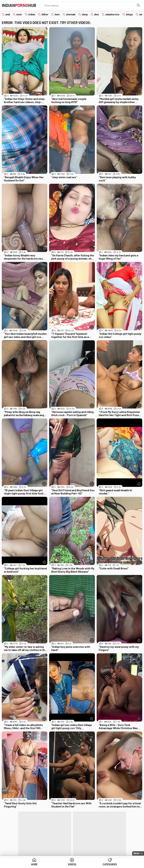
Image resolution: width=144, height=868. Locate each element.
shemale (71, 14)
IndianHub (19, 5)
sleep (85, 14)
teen (57, 14)
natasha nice (112, 14)
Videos (72, 864)
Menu (136, 853)
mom (19, 14)
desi (97, 14)
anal (8, 14)
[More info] (44, 93)
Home (34, 864)
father (45, 14)
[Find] (139, 5)
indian (32, 14)
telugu (129, 14)
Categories (110, 864)
